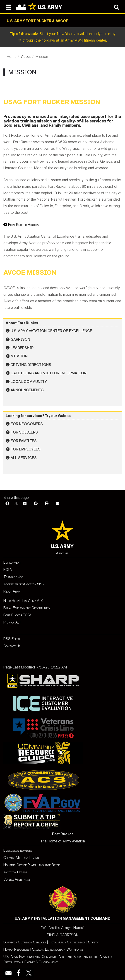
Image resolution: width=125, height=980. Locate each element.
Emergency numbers (18, 850)
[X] (16, 503)
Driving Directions (31, 365)
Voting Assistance (17, 879)
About (26, 57)
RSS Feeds (12, 639)
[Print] (47, 503)
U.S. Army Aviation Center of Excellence (51, 331)
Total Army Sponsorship (67, 942)
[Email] (58, 503)
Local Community (29, 382)
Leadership (22, 348)
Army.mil (63, 553)
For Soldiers (24, 432)
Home (12, 57)
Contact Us (12, 646)
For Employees (26, 449)
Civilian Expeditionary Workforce (58, 949)
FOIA (8, 570)
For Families (24, 441)
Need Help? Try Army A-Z (23, 601)
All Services (24, 458)
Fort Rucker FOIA (17, 615)
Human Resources (16, 949)
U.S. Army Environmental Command (30, 957)
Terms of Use (13, 577)
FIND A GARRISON (63, 935)
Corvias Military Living (21, 858)
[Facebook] (7, 503)
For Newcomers (27, 424)
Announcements (27, 390)
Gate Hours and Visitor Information (49, 373)
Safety (93, 942)
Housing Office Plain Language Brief (32, 865)
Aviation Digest (15, 872)
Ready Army (12, 591)
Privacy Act (12, 622)
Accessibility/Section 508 (24, 584)
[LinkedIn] (25, 503)
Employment (12, 562)
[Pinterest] (36, 503)
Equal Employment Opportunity (27, 608)
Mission (19, 356)
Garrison (20, 339)
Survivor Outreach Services (25, 942)
